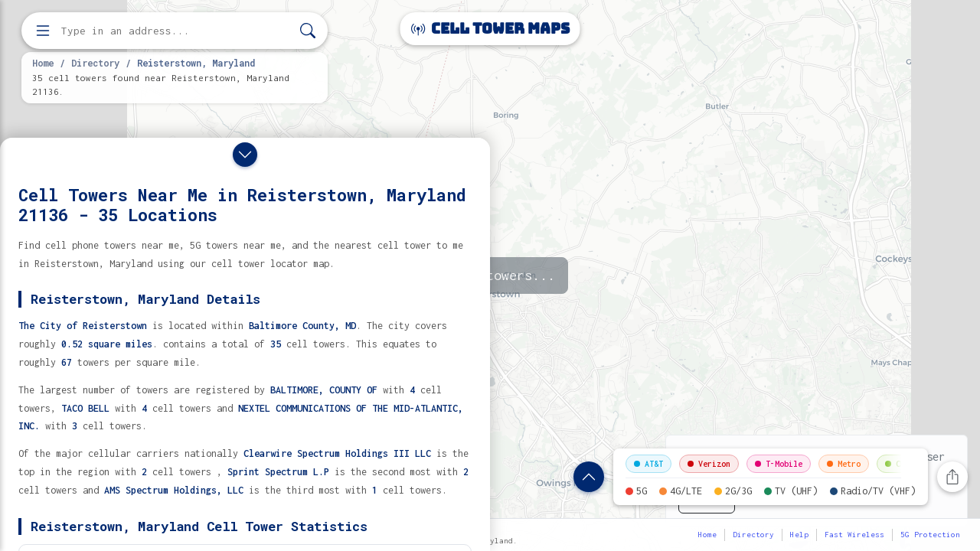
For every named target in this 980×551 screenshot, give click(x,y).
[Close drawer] (245, 155)
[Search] (308, 31)
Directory (95, 63)
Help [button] (799, 535)
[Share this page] (952, 477)
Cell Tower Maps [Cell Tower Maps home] (490, 29)
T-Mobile (779, 464)
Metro (844, 464)
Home (43, 63)
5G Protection (930, 535)
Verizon (709, 464)
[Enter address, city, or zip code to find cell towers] (176, 31)
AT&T (648, 464)
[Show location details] (589, 477)
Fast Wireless (854, 535)
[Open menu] (43, 31)
